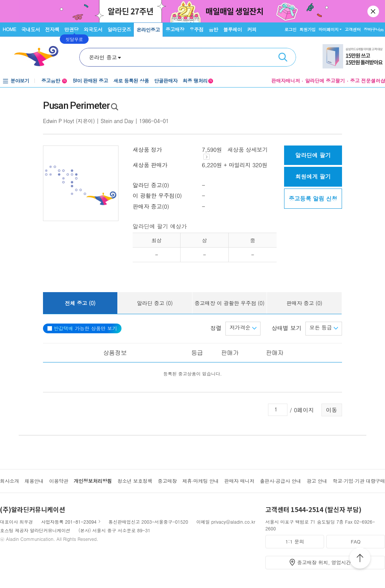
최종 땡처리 (198, 81)
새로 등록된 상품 (131, 81)
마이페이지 (329, 29)
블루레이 (232, 29)
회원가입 (307, 29)
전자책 (52, 29)
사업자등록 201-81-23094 (69, 522)
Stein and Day (117, 121)
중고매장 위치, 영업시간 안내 (330, 562)
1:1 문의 (295, 541)
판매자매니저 (286, 81)
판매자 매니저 (239, 481)
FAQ (355, 541)
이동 (332, 410)
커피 (252, 29)
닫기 (374, 11)
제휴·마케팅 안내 (201, 481)
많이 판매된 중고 (90, 81)
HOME (9, 29)
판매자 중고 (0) (304, 303)
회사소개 (10, 481)
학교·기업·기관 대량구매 (359, 481)
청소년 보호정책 (135, 481)
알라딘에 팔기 (313, 155)
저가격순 (243, 327)
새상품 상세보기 (235, 153)
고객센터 (353, 29)
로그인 (290, 29)
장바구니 (374, 29)
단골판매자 (166, 81)
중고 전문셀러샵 (368, 81)
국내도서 (31, 29)
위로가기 (360, 559)
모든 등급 (324, 327)
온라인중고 (148, 30)
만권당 (71, 29)
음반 (213, 29)
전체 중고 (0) (80, 303)
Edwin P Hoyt (58, 121)
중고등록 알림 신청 (313, 198)
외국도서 (93, 29)
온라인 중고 (103, 57)
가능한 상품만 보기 (82, 328)
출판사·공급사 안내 (280, 481)
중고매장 (175, 29)
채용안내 (34, 481)
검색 (283, 57)
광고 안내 (317, 481)
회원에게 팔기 (313, 176)
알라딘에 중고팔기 (325, 81)
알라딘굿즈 (119, 29)
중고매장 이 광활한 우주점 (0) (229, 303)
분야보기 (20, 81)
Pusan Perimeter (76, 105)
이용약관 (58, 481)
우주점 (197, 29)
